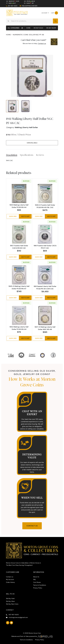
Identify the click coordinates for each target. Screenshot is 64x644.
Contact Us (32, 526)
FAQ (34, 579)
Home (28, 28)
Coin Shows (37, 582)
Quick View (13, 216)
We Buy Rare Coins (12, 604)
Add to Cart (25, 216)
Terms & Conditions (40, 585)
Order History (10, 582)
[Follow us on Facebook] (8, 623)
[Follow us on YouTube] (11, 623)
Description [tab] (12, 155)
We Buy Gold (38, 28)
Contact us (42, 43)
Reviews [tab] (40, 155)
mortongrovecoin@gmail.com (18, 617)
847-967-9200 (13, 6)
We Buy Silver (51, 28)
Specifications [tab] (27, 155)
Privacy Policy (38, 588)
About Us (36, 577)
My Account (10, 579)
